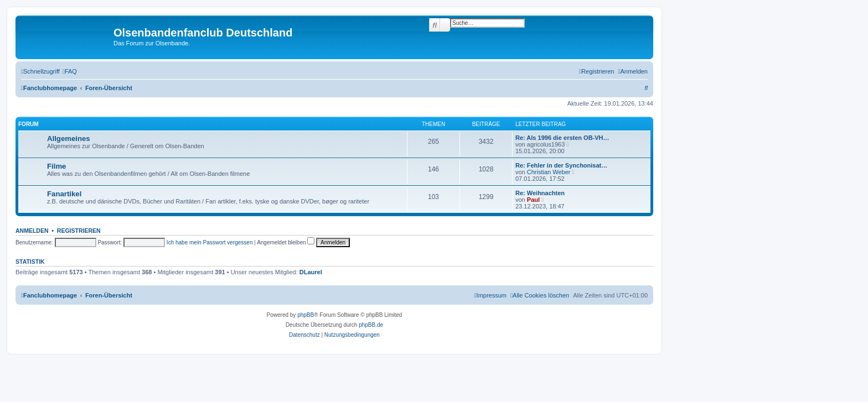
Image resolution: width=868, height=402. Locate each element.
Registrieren (79, 231)
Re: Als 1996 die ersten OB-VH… (562, 138)
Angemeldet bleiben (286, 242)
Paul (533, 200)
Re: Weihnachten (540, 193)
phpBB (306, 315)
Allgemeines (69, 139)
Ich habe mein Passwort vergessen (210, 242)
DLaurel (311, 272)
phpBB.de (371, 325)
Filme (56, 166)
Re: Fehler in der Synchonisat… (561, 165)
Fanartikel (64, 194)
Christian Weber (549, 172)
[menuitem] (70, 71)
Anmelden (32, 231)
